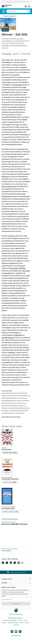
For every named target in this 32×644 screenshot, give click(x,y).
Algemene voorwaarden (10, 620)
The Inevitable (17, 85)
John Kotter (6, 177)
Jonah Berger (18, 335)
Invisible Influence (8, 338)
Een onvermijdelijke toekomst (15, 524)
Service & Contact (24, 623)
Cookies (4, 623)
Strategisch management (9, 16)
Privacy (25, 620)
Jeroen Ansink (7, 54)
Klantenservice (16, 579)
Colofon (20, 620)
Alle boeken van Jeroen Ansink (11, 417)
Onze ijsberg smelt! (8, 509)
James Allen (8, 273)
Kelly (24, 87)
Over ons (16, 625)
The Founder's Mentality (17, 268)
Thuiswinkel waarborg (15, 618)
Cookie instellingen (13, 623)
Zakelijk (16, 583)
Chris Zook (26, 271)
